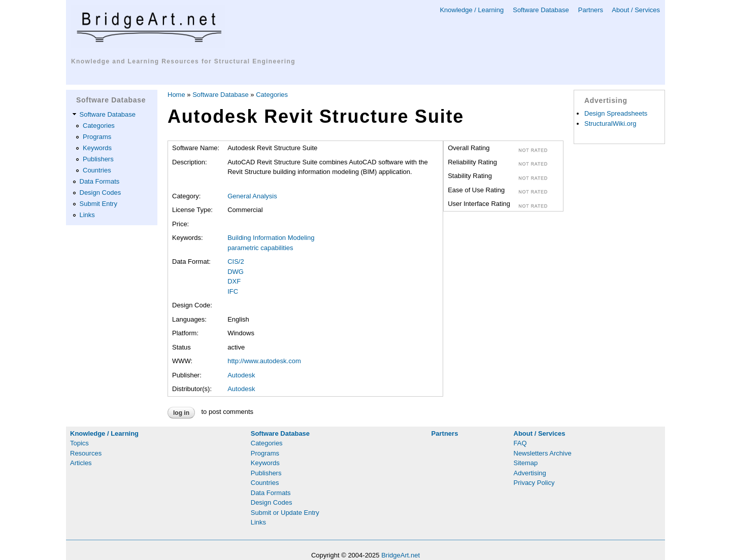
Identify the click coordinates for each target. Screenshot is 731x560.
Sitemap (526, 463)
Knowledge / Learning (472, 10)
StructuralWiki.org (610, 124)
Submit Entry (98, 204)
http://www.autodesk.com (264, 361)
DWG (236, 272)
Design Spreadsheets (616, 113)
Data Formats (100, 181)
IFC (233, 291)
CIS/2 (236, 261)
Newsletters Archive (543, 453)
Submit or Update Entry (285, 513)
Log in (181, 413)
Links (87, 215)
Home (176, 95)
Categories (99, 126)
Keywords (97, 148)
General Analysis (252, 196)
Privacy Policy (534, 483)
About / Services (636, 10)
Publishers (98, 159)
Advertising (530, 473)
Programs (97, 137)
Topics (79, 443)
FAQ (520, 443)
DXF (234, 281)
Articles (81, 463)
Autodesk (241, 375)
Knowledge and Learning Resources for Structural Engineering (183, 61)
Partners (591, 10)
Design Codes (101, 192)
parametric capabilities (260, 248)
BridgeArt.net (401, 555)
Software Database (541, 10)
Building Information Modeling (271, 238)
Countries (97, 170)
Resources (86, 453)
